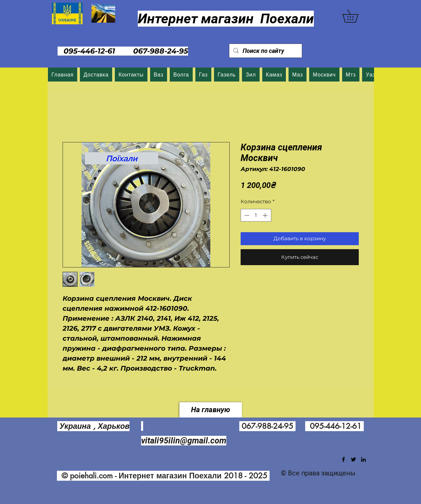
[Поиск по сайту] (265, 51)
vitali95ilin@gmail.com (184, 441)
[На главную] (211, 410)
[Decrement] (246, 215)
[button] (357, 16)
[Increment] (266, 215)
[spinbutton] (256, 215)
